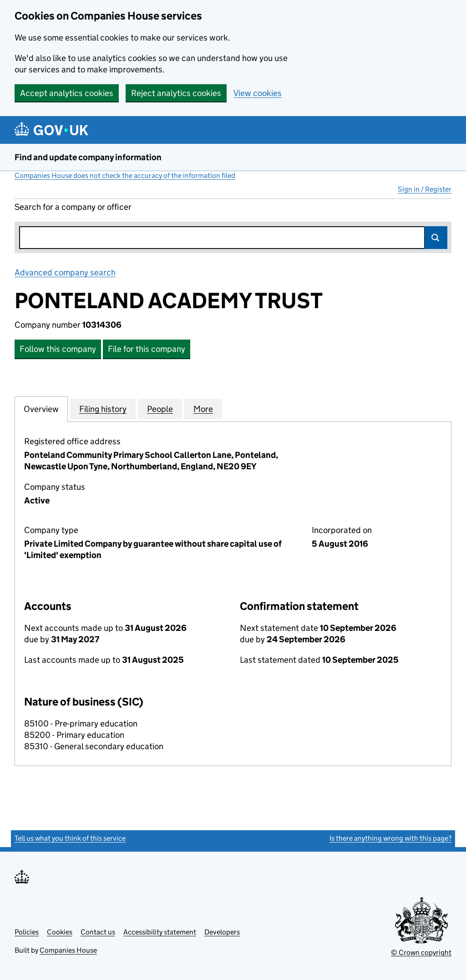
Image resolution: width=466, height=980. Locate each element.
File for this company (147, 349)
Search (436, 238)
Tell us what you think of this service (70, 838)
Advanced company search (65, 272)
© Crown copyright (421, 952)
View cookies (258, 93)
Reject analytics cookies (176, 93)
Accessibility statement (160, 932)
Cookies (60, 932)
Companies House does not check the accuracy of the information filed (125, 175)
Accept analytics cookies (67, 93)
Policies (27, 932)
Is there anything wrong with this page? (390, 838)
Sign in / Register (425, 189)
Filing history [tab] (103, 409)
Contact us (98, 932)
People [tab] (160, 409)
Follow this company (58, 349)
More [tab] (203, 409)
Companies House (68, 950)
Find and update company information (88, 157)
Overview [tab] (41, 409)
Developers (222, 932)
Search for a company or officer (73, 207)
